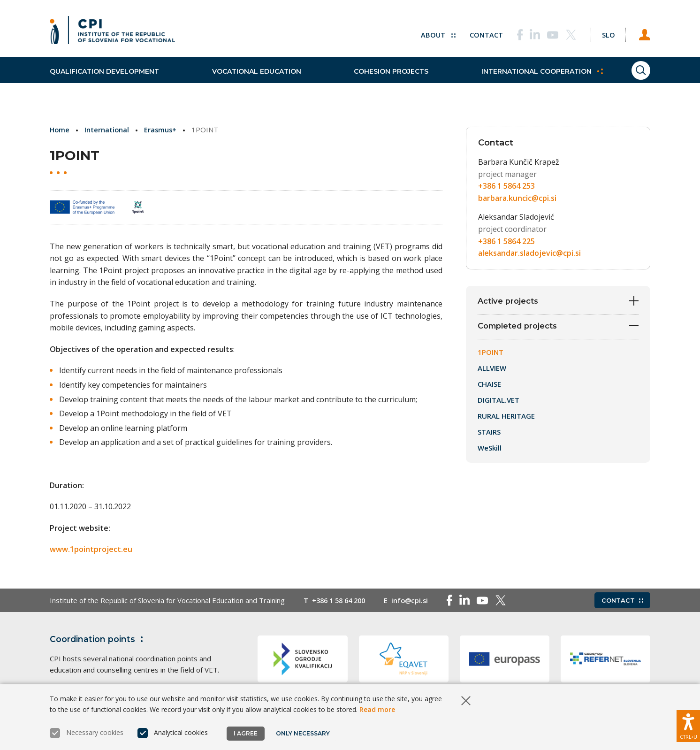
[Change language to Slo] (604, 33)
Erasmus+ (162, 130)
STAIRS (489, 434)
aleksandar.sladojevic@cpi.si (529, 253)
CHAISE (489, 386)
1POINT (491, 354)
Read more (377, 709)
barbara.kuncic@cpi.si (517, 198)
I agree (246, 733)
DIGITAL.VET (498, 402)
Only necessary (303, 733)
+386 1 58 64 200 (341, 600)
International (108, 130)
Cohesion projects (376, 80)
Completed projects (558, 327)
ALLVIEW (492, 370)
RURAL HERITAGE (506, 418)
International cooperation (519, 80)
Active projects (558, 301)
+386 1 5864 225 (506, 241)
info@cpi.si (415, 600)
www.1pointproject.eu (91, 549)
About (430, 33)
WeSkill (490, 450)
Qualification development (104, 80)
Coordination (98, 639)
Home (60, 130)
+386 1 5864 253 (506, 186)
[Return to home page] (112, 33)
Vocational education (249, 80)
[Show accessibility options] (688, 724)
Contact (478, 33)
